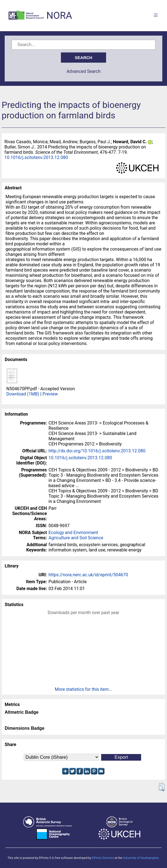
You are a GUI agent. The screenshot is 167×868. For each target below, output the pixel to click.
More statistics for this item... (84, 689)
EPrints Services (103, 858)
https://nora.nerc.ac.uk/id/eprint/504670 (88, 575)
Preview (50, 394)
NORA (59, 16)
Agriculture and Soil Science (76, 538)
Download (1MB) (23, 394)
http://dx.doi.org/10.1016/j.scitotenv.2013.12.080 (97, 451)
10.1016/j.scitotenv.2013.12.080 (36, 157)
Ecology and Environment (73, 533)
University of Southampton (141, 858)
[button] (162, 787)
